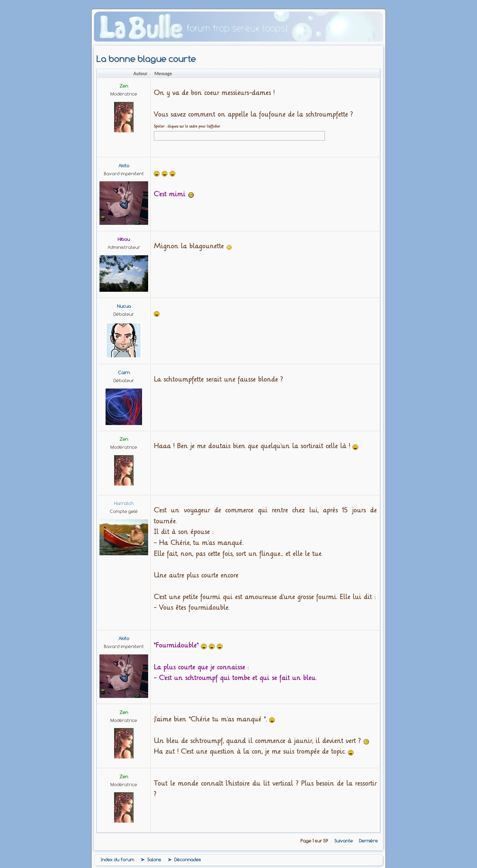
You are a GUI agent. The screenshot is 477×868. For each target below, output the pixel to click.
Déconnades (188, 860)
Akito (124, 166)
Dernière (368, 841)
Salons (154, 860)
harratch (124, 504)
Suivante (344, 841)
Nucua (124, 306)
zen (124, 86)
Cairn (124, 373)
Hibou (124, 239)
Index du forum (117, 860)
